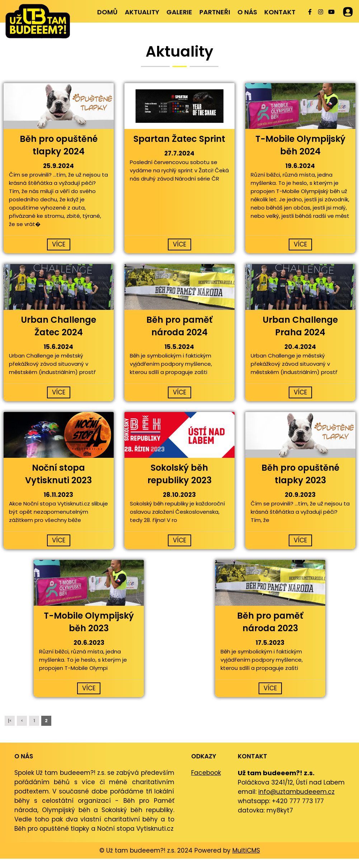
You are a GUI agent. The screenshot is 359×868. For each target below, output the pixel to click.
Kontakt (280, 12)
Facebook (206, 773)
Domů (107, 12)
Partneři (215, 12)
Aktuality (142, 12)
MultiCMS (246, 850)
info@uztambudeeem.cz (296, 792)
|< (10, 721)
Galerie (179, 12)
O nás (247, 12)
